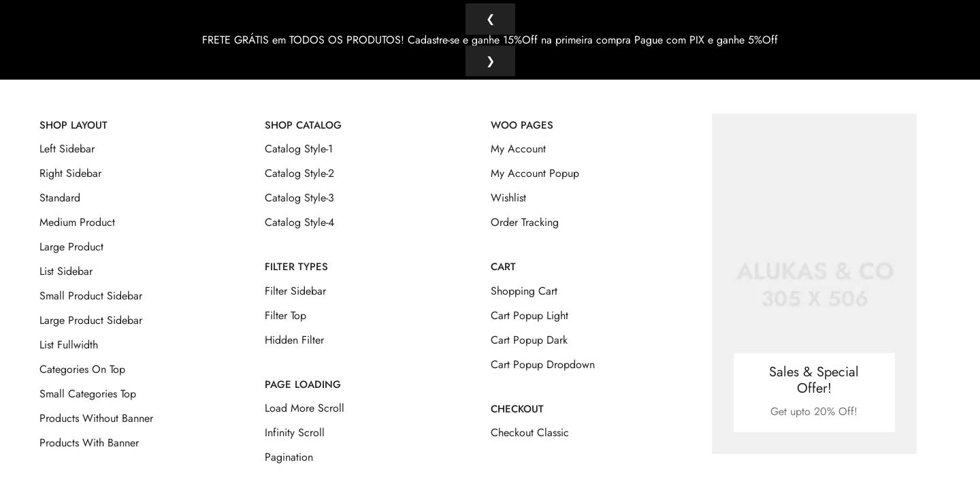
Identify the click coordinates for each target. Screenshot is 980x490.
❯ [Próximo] (490, 61)
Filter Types (296, 257)
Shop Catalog (303, 116)
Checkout (517, 399)
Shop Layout (73, 116)
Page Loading (303, 374)
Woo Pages (522, 116)
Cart (503, 257)
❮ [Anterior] (490, 19)
